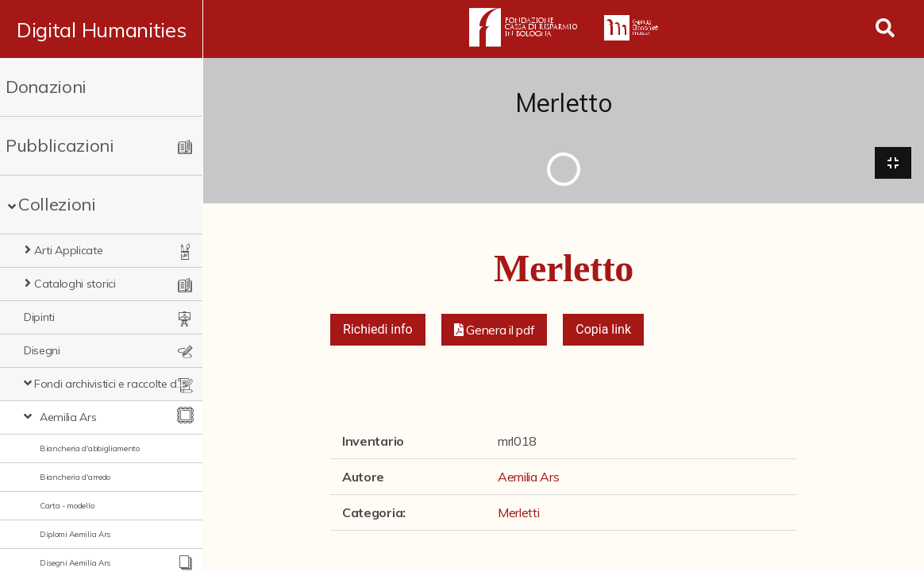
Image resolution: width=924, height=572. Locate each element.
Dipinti (39, 317)
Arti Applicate (69, 250)
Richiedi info (378, 330)
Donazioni (46, 87)
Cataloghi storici (75, 284)
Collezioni (57, 204)
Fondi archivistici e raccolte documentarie (110, 384)
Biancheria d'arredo (75, 477)
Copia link (603, 330)
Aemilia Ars (68, 417)
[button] (495, 330)
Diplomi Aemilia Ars (75, 534)
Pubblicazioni (60, 145)
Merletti (518, 513)
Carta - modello (67, 506)
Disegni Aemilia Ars (75, 563)
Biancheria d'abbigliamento (90, 448)
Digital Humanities (101, 29)
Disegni (42, 350)
